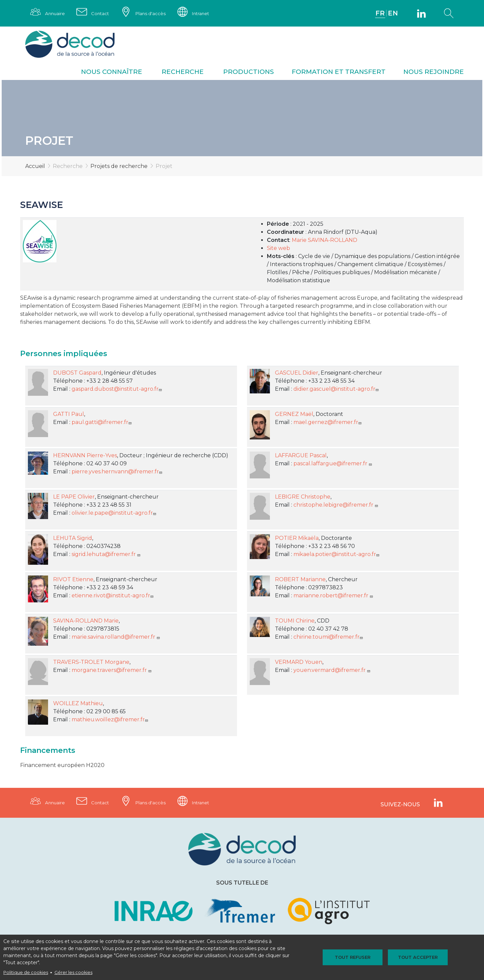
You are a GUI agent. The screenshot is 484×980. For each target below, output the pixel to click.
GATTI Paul (69, 415)
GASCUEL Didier (297, 373)
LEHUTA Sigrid (73, 539)
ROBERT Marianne (300, 580)
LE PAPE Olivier (74, 497)
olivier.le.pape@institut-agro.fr (115, 514)
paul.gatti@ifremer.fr (102, 423)
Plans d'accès (155, 13)
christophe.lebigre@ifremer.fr (336, 505)
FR (380, 13)
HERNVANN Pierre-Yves (85, 456)
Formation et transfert (339, 72)
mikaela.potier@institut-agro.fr (337, 555)
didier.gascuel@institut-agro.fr (337, 390)
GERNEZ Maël (294, 415)
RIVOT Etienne (73, 580)
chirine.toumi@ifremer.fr (329, 637)
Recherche (183, 72)
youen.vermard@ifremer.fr (333, 671)
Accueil (35, 167)
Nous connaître (112, 72)
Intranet (207, 13)
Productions (249, 72)
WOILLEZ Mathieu (78, 704)
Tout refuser (356, 957)
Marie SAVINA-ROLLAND (325, 241)
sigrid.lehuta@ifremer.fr (107, 555)
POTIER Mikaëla (297, 539)
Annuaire (56, 13)
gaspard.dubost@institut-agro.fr (117, 390)
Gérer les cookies (73, 972)
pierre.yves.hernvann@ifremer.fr (118, 472)
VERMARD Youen (299, 663)
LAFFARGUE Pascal (301, 456)
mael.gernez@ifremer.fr (328, 423)
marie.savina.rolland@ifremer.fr (116, 637)
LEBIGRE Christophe (303, 497)
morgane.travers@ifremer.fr (112, 671)
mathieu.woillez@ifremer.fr (111, 720)
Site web (278, 249)
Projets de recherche (119, 167)
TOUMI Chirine (295, 621)
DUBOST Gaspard (77, 373)
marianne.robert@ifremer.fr (334, 596)
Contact (103, 13)
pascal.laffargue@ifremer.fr (333, 464)
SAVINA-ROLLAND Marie (86, 621)
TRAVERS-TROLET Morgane (91, 663)
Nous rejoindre (434, 72)
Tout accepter (415, 957)
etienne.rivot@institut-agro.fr (113, 596)
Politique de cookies (26, 972)
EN (393, 13)
